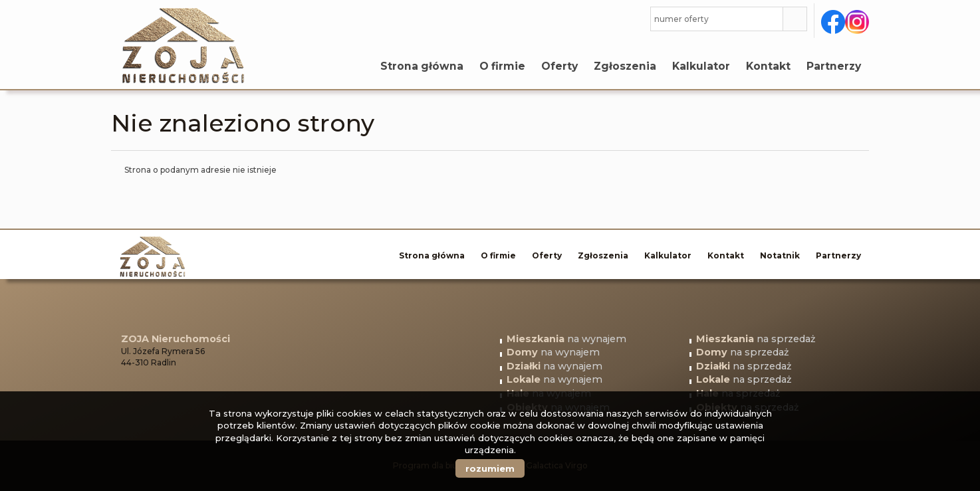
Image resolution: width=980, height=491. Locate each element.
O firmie (502, 66)
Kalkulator (701, 66)
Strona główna (422, 66)
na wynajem (566, 339)
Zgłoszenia (625, 66)
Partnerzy (834, 66)
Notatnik (780, 255)
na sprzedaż (756, 339)
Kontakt (768, 66)
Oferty (559, 66)
